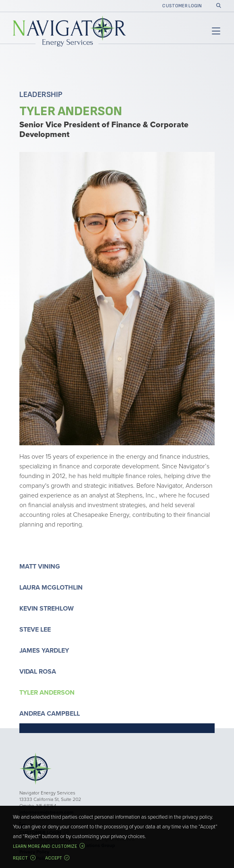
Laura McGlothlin (51, 587)
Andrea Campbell (50, 713)
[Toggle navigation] (215, 32)
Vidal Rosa (38, 671)
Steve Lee (35, 629)
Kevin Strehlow (47, 608)
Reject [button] (20, 858)
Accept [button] (54, 858)
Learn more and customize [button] (45, 846)
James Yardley (44, 650)
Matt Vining (40, 566)
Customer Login (182, 6)
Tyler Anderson (47, 692)
